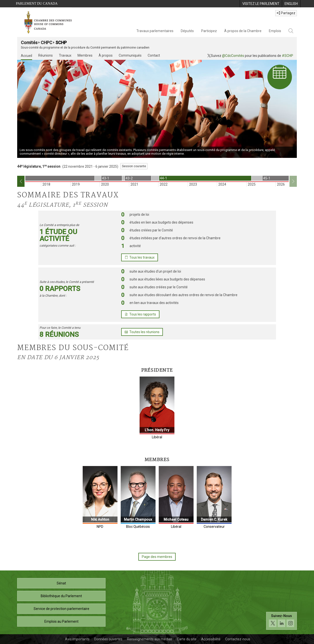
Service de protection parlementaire (61, 609)
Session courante (134, 166)
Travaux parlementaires (155, 31)
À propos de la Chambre (243, 31)
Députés (187, 31)
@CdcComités (233, 56)
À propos (106, 55)
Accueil (26, 56)
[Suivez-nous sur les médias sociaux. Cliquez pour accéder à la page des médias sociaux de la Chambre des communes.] (281, 621)
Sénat (61, 583)
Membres (85, 55)
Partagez (286, 13)
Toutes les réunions (142, 332)
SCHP (61, 43)
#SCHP (288, 56)
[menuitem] (261, 4)
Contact (154, 55)
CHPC (46, 43)
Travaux (65, 55)
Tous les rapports (140, 314)
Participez (209, 31)
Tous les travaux (140, 257)
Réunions (46, 55)
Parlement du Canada (37, 4)
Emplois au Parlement (61, 621)
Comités (29, 43)
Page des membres (157, 557)
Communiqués (130, 55)
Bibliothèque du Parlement (61, 596)
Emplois (275, 31)
